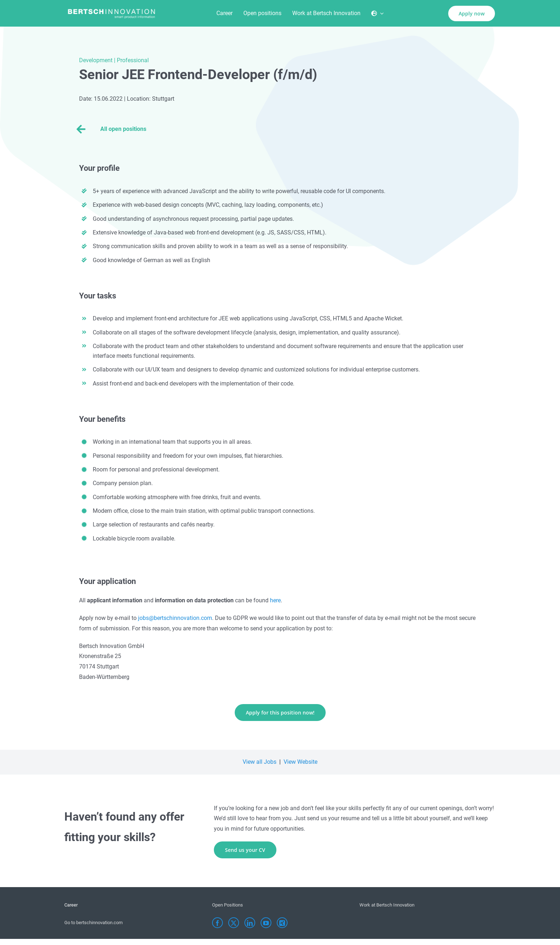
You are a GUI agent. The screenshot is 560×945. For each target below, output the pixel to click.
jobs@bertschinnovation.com (175, 618)
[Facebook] (217, 923)
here (275, 600)
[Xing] (282, 923)
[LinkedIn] (250, 923)
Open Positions (228, 905)
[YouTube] (266, 923)
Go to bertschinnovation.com (93, 923)
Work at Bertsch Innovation (387, 905)
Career (71, 905)
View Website (300, 762)
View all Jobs (260, 762)
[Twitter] (234, 923)
